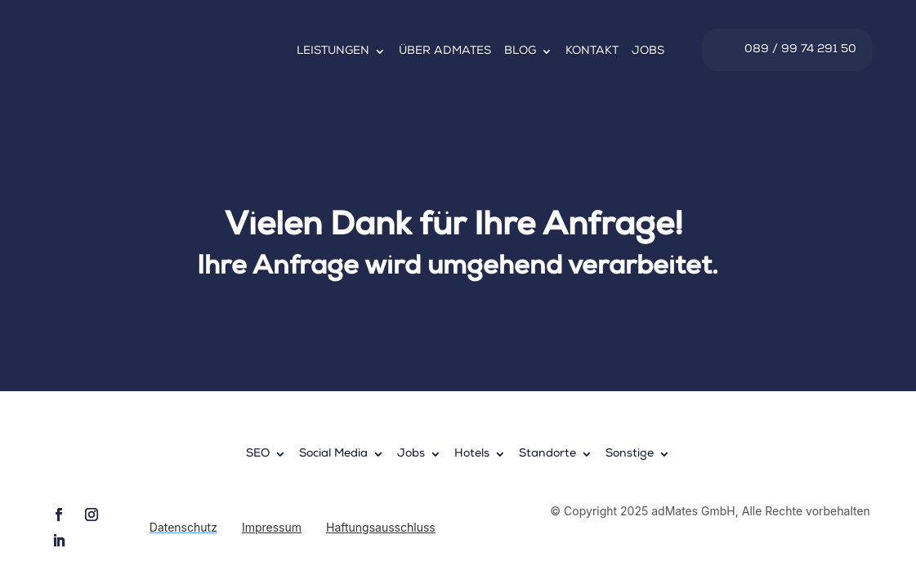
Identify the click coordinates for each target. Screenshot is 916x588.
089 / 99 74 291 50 (800, 50)
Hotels (472, 454)
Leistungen (333, 51)
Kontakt (592, 51)
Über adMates (445, 51)
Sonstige (630, 454)
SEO (258, 454)
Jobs (648, 51)
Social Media (333, 454)
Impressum (272, 527)
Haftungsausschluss (381, 527)
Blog (520, 51)
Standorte (547, 454)
